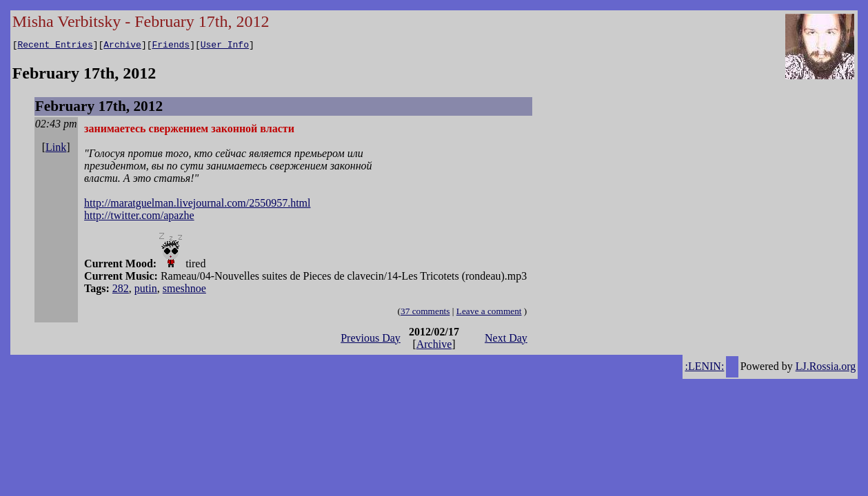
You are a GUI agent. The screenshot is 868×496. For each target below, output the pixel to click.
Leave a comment (489, 313)
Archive (122, 46)
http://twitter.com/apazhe (139, 217)
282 (121, 290)
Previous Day (371, 340)
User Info (225, 46)
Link (56, 149)
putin (146, 290)
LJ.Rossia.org (826, 368)
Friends (171, 46)
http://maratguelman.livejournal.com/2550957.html (197, 205)
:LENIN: (704, 368)
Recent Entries (55, 46)
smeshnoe (184, 290)
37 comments (425, 313)
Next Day (506, 340)
